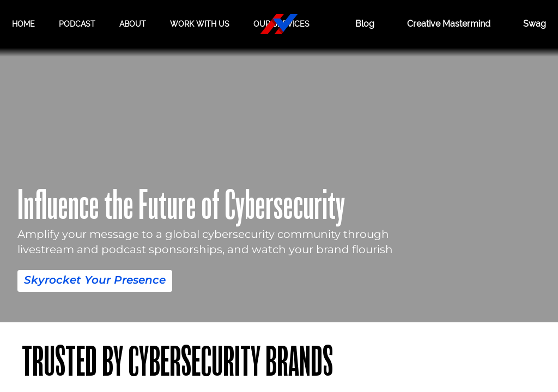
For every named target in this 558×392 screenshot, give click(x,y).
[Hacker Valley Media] (279, 24)
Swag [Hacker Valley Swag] (534, 24)
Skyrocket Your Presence (95, 280)
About (132, 24)
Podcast (77, 24)
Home (24, 24)
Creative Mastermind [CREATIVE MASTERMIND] (443, 24)
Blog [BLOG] (354, 24)
